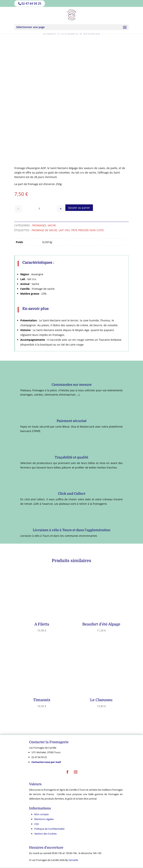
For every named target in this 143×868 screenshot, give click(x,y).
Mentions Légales (44, 819)
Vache (52, 225)
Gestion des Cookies (45, 834)
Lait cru (64, 230)
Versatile (73, 860)
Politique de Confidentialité (49, 829)
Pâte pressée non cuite (88, 230)
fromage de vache (44, 230)
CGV (37, 824)
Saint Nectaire (59, 168)
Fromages (39, 225)
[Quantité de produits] (39, 209)
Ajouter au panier (79, 208)
